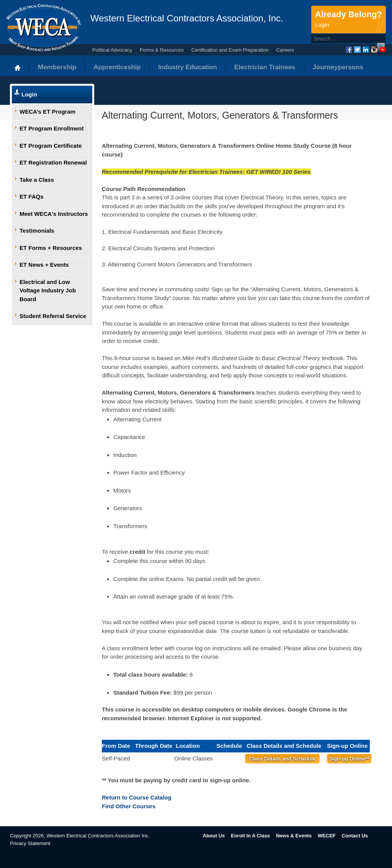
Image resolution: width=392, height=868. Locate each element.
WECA (43, 28)
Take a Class (37, 180)
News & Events (294, 836)
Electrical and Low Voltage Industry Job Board (48, 290)
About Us (214, 836)
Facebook (349, 50)
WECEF (327, 836)
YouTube (383, 50)
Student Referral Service (53, 316)
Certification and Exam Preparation (230, 50)
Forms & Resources (162, 50)
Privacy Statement (30, 843)
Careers (285, 50)
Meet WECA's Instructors (54, 214)
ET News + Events (44, 265)
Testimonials (37, 231)
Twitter (357, 50)
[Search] (340, 39)
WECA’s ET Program (47, 112)
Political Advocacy (112, 50)
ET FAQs (32, 197)
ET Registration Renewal (53, 162)
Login (29, 94)
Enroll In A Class (250, 836)
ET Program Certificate (51, 146)
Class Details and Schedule (282, 759)
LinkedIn (366, 50)
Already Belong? (349, 20)
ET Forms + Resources (51, 248)
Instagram (374, 50)
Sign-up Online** (349, 759)
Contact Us (355, 836)
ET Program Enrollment (52, 128)
